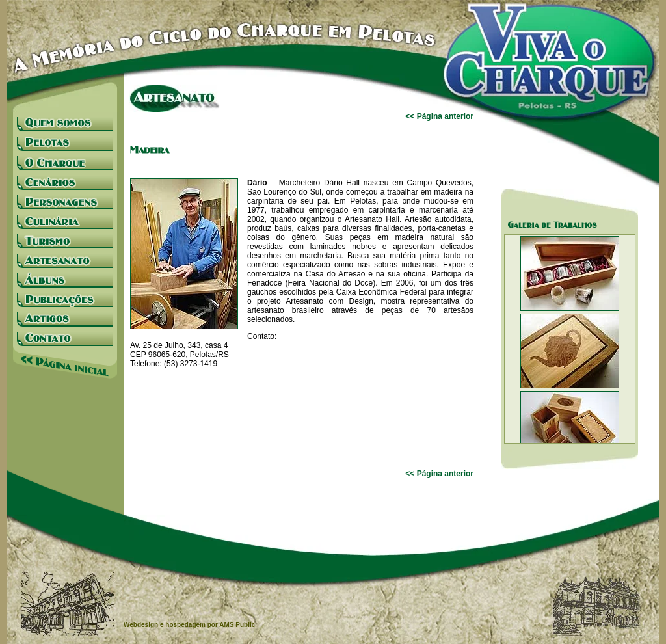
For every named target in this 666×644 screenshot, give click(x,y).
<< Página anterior (439, 116)
